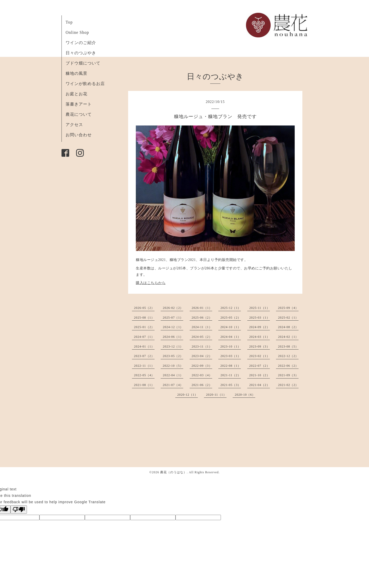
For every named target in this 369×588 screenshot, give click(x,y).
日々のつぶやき (81, 53)
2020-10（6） (245, 395)
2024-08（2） (288, 327)
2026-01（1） (202, 308)
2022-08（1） (231, 366)
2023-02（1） (260, 356)
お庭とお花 (76, 94)
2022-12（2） (288, 356)
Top (69, 22)
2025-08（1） (144, 318)
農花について (79, 114)
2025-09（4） (288, 308)
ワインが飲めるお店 (85, 84)
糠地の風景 (76, 73)
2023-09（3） (260, 346)
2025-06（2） (202, 318)
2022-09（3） (202, 366)
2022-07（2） (260, 366)
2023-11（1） (202, 346)
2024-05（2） (202, 337)
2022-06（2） (288, 366)
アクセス (74, 125)
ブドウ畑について (83, 63)
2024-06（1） (173, 337)
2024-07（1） (144, 337)
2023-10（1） (231, 346)
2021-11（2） (231, 375)
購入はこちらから (151, 283)
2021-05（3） (231, 385)
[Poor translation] (19, 510)
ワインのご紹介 (81, 43)
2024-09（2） (260, 327)
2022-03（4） (202, 375)
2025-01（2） (144, 327)
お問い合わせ (79, 135)
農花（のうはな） (173, 472)
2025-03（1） (260, 318)
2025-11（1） (260, 308)
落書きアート (79, 104)
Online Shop (77, 32)
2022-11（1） (144, 366)
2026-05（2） (144, 308)
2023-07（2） (144, 356)
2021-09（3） (288, 375)
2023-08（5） (288, 346)
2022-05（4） (144, 375)
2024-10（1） (231, 327)
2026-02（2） (173, 308)
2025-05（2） (231, 318)
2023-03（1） (231, 356)
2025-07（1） (173, 318)
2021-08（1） (144, 385)
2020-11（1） (216, 395)
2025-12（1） (231, 308)
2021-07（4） (173, 385)
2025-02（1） (288, 318)
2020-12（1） (188, 395)
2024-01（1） (144, 346)
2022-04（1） (173, 375)
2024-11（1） (202, 327)
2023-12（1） (173, 346)
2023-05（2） (173, 356)
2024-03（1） (260, 337)
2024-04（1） (231, 337)
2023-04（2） (202, 356)
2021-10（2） (260, 375)
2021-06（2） (202, 385)
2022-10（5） (173, 366)
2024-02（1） (288, 337)
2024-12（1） (173, 327)
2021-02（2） (288, 385)
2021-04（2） (260, 385)
